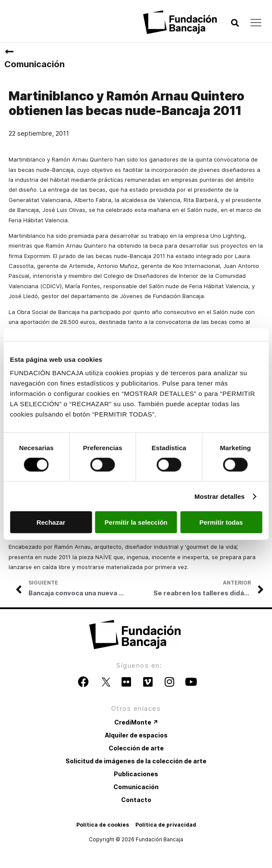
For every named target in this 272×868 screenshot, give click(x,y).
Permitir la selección (136, 522)
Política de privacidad (166, 825)
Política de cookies (103, 825)
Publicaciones (136, 774)
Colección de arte (136, 748)
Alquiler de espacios (136, 735)
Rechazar (51, 522)
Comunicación (34, 64)
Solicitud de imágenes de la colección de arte (136, 761)
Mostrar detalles (220, 496)
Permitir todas (221, 522)
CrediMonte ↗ (136, 722)
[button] (235, 23)
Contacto (136, 800)
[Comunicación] (9, 52)
